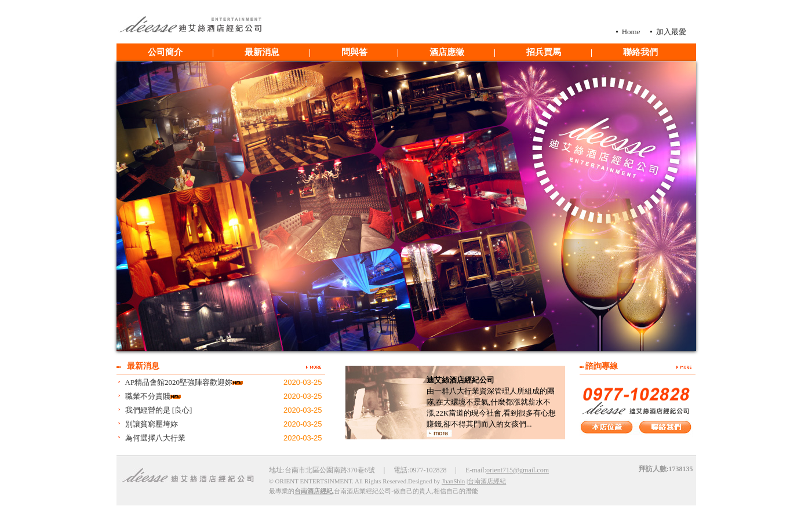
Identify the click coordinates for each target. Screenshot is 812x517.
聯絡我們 (640, 52)
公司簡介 (165, 52)
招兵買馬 (544, 52)
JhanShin (453, 481)
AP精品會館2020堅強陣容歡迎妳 (179, 382)
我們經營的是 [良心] (159, 410)
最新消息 (262, 52)
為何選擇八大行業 (155, 438)
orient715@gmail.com (518, 470)
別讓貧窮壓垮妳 (152, 424)
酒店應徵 (447, 52)
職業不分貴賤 (148, 396)
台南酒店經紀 (487, 481)
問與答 (354, 52)
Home (631, 32)
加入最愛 (671, 32)
